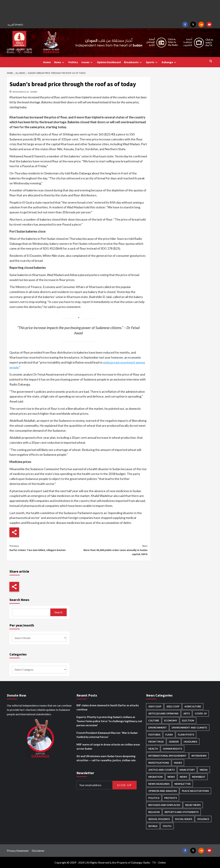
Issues (87, 62)
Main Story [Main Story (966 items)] (187, 770)
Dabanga (169, 62)
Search (58, 612)
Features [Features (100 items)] (154, 735)
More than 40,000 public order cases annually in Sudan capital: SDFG (113, 550)
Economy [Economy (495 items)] (171, 720)
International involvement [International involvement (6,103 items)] (167, 756)
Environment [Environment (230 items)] (158, 728)
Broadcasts (133, 62)
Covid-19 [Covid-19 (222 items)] (201, 713)
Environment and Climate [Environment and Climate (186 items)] (189, 728)
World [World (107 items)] (153, 826)
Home (47, 62)
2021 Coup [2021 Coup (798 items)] (173, 706)
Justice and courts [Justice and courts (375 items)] (161, 770)
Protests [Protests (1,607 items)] (171, 798)
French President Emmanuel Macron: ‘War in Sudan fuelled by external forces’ (107, 735)
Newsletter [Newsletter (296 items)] (183, 784)
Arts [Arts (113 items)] (187, 713)
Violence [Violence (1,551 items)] (203, 819)
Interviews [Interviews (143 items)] (199, 756)
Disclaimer (38, 851)
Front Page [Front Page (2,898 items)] (156, 742)
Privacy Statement (18, 851)
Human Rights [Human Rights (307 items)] (172, 749)
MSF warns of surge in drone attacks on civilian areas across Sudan (108, 746)
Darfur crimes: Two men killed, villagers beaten (44, 548)
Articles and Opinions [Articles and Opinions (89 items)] (163, 713)
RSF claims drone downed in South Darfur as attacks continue (108, 707)
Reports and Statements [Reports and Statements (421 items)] (182, 812)
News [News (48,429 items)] (171, 777)
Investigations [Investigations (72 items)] (159, 763)
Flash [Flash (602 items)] (169, 735)
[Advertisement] (110, 10)
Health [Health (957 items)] (153, 749)
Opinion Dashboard (109, 62)
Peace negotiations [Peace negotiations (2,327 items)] (195, 791)
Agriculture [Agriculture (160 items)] (193, 706)
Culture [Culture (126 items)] (154, 720)
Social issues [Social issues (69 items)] (184, 819)
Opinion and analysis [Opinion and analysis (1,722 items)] (163, 791)
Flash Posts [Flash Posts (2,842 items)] (186, 735)
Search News (19, 600)
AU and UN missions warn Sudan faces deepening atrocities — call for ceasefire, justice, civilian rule (106, 758)
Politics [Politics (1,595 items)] (154, 798)
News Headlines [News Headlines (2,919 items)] (159, 784)
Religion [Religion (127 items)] (154, 812)
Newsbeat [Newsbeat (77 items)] (199, 777)
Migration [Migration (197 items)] (155, 777)
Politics (73, 62)
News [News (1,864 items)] (183, 777)
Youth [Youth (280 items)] (167, 826)
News (60, 62)
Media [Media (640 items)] (204, 770)
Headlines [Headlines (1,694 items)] (190, 742)
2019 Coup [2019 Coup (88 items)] (155, 706)
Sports (152, 62)
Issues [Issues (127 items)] (178, 763)
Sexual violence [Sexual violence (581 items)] (159, 819)
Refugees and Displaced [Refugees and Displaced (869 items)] (164, 805)
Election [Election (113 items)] (188, 720)
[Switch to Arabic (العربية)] (16, 24)
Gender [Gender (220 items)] (174, 742)
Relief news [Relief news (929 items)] (193, 805)
